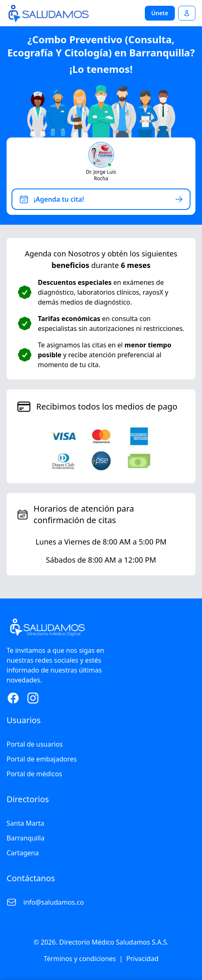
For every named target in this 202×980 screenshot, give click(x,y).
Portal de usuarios (35, 744)
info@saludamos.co (54, 902)
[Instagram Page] (33, 698)
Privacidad (142, 959)
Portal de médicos (34, 774)
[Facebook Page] (13, 698)
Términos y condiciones (80, 959)
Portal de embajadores (42, 759)
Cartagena (23, 853)
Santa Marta (25, 823)
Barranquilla (26, 838)
